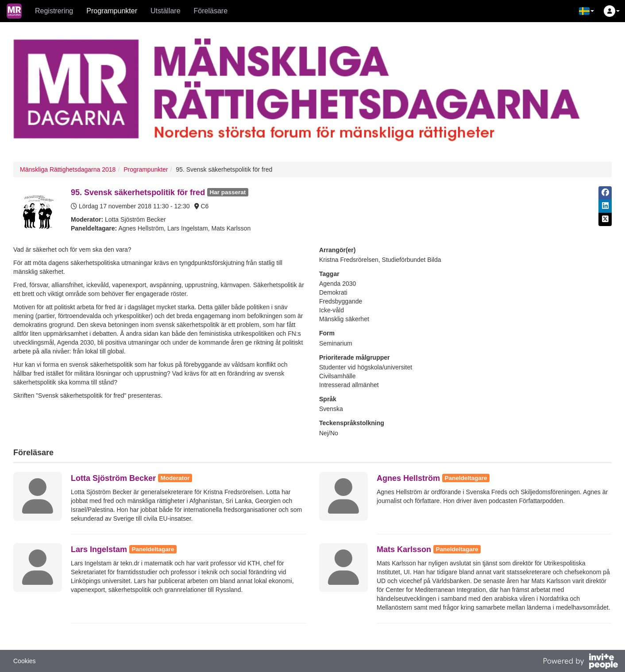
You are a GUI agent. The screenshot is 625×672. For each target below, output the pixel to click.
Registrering (54, 11)
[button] (586, 11)
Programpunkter (112, 11)
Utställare (166, 11)
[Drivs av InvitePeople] (580, 662)
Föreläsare (211, 11)
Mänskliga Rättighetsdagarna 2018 (68, 169)
